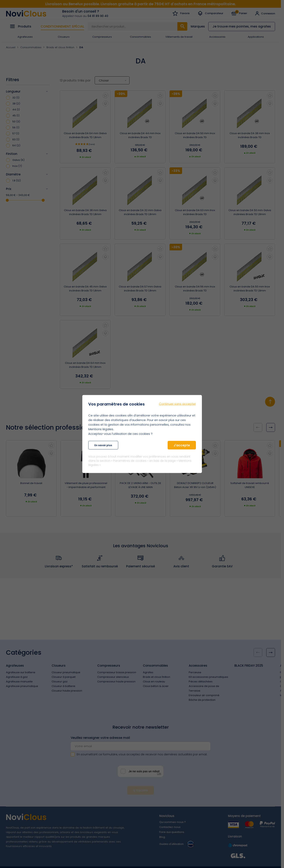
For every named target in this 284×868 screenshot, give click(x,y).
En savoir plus (103, 445)
